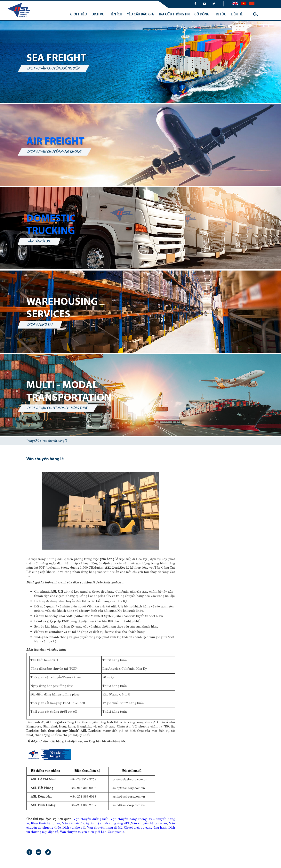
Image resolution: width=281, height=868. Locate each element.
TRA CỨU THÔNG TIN (174, 15)
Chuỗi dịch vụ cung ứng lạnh (145, 827)
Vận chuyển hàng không (129, 818)
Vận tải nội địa (73, 823)
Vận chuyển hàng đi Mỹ (105, 827)
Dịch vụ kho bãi (74, 827)
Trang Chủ (33, 441)
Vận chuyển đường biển (91, 818)
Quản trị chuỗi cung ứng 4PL (108, 823)
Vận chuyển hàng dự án (149, 823)
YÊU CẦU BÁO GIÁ (140, 15)
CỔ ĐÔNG (202, 15)
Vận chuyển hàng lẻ (55, 441)
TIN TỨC (220, 15)
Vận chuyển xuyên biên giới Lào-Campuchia (92, 831)
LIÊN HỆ (237, 15)
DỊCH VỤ (98, 15)
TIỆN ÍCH (116, 15)
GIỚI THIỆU (79, 15)
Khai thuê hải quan (45, 823)
